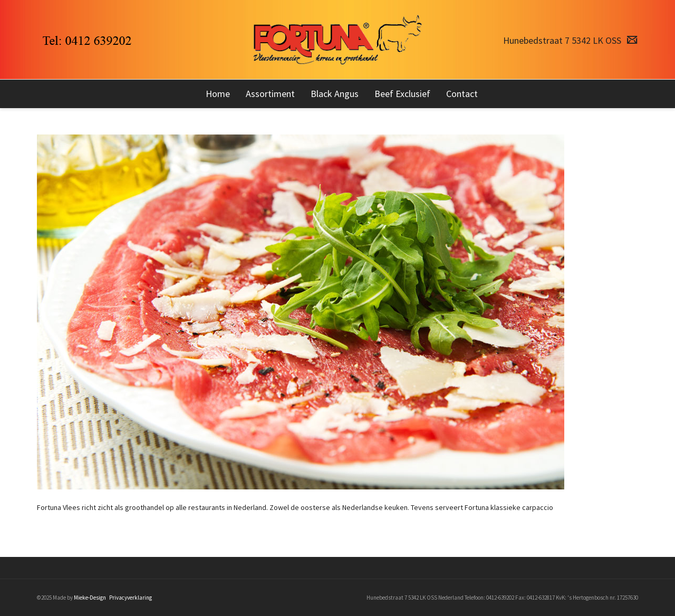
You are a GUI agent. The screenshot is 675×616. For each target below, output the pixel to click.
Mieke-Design (90, 598)
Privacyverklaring (131, 598)
